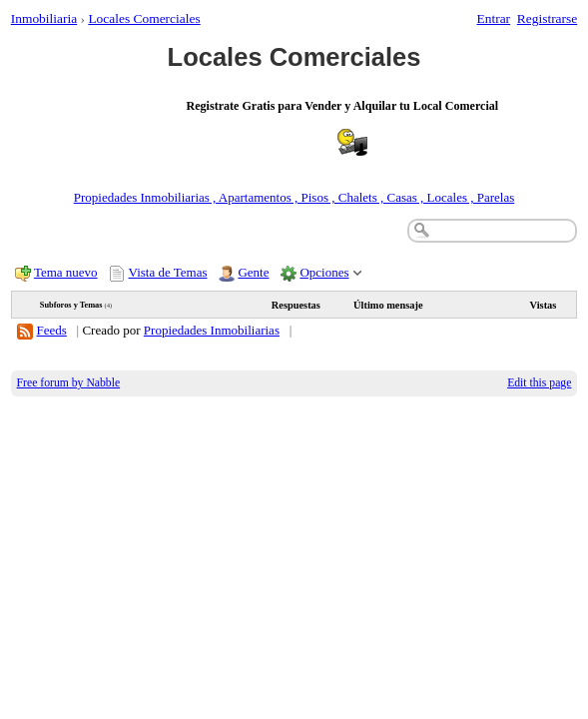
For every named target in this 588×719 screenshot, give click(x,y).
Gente (253, 272)
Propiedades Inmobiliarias (212, 330)
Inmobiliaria (44, 18)
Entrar (494, 18)
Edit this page (539, 383)
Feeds (52, 330)
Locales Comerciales (144, 18)
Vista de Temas (168, 272)
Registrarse (547, 18)
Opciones (324, 272)
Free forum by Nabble (69, 383)
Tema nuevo (66, 272)
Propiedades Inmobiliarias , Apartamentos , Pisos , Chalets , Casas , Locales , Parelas (294, 197)
